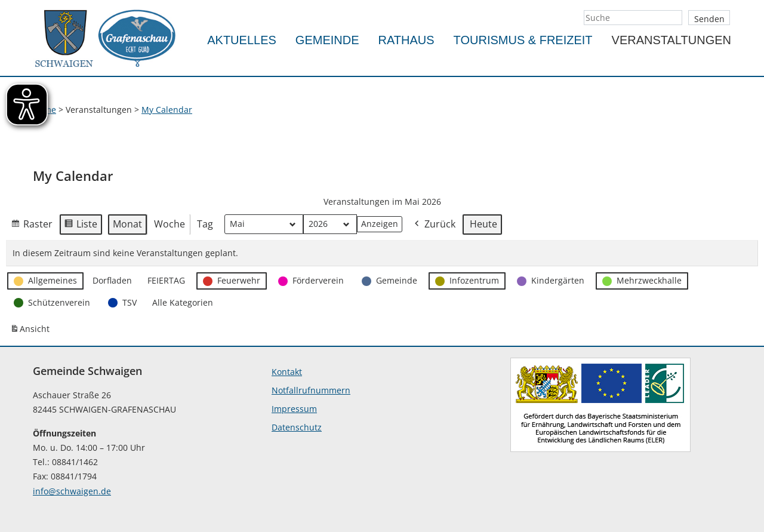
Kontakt (287, 372)
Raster (32, 226)
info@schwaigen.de (72, 491)
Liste (81, 226)
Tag (205, 224)
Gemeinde (327, 40)
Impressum (294, 409)
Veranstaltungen (671, 40)
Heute (483, 224)
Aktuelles (242, 40)
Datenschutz (297, 427)
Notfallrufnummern (311, 390)
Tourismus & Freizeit (523, 40)
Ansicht (32, 331)
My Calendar (167, 110)
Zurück (434, 225)
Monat (127, 224)
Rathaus (406, 40)
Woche (170, 224)
